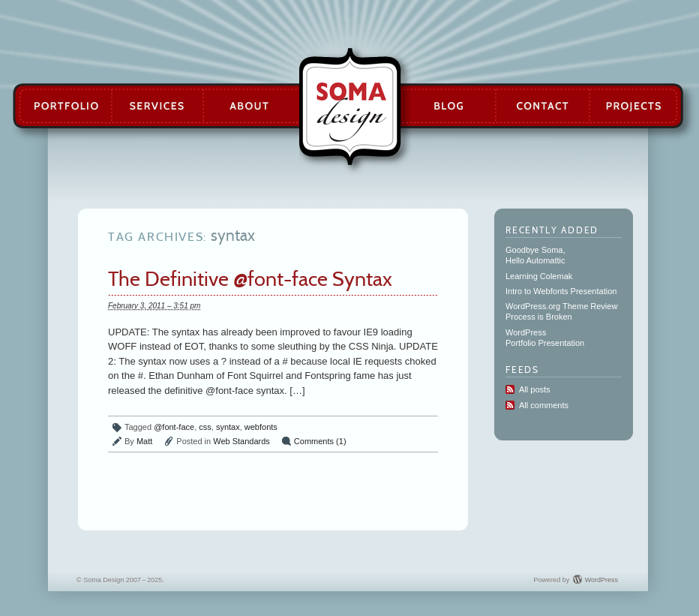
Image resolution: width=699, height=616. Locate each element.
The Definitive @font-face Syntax (250, 279)
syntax (228, 427)
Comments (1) (320, 441)
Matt (144, 441)
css (205, 427)
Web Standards (241, 441)
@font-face (174, 427)
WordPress (601, 580)
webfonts (261, 427)
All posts (535, 389)
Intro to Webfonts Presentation (561, 291)
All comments (544, 405)
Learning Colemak (539, 276)
